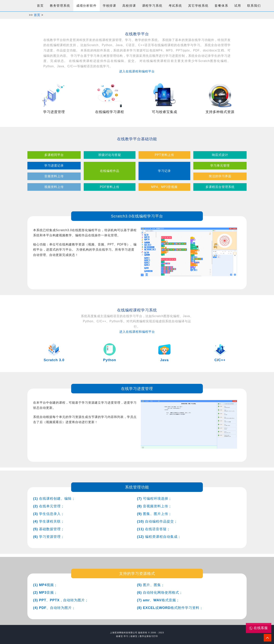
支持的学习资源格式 (137, 573)
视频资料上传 (54, 187)
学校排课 (110, 6)
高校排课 (129, 6)
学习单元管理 (220, 166)
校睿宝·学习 (122, 636)
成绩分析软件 (86, 6)
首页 (40, 6)
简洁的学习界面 (220, 176)
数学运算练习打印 (149, 636)
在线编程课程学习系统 (137, 310)
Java (164, 360)
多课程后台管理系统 (220, 187)
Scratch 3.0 (54, 360)
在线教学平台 (137, 34)
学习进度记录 (54, 166)
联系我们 (254, 6)
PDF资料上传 (110, 187)
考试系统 (175, 6)
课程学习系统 (152, 6)
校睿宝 (134, 636)
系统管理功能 (137, 487)
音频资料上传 (54, 176)
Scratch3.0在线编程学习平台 (137, 216)
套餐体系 (221, 6)
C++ (222, 360)
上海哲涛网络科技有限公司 (124, 633)
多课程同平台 (54, 155)
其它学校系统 (198, 6)
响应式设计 (220, 155)
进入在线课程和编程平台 (137, 71)
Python (110, 360)
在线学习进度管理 (137, 389)
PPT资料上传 (164, 155)
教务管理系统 (60, 6)
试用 (238, 6)
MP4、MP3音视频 (164, 187)
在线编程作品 (110, 171)
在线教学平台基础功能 (137, 139)
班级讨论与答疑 (110, 155)
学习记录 (164, 171)
